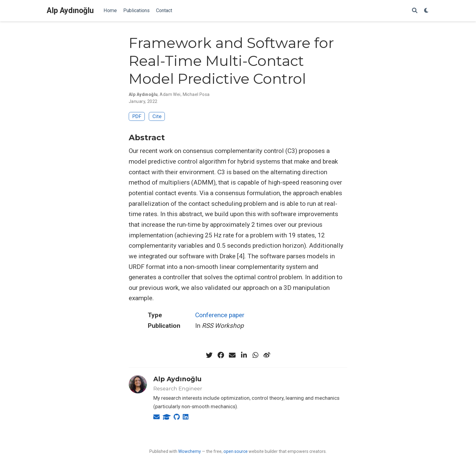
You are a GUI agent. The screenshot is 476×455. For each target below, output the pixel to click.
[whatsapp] (255, 355)
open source (236, 451)
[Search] (415, 11)
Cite (157, 116)
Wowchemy (190, 451)
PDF (137, 116)
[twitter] (209, 355)
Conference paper (220, 315)
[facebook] (221, 355)
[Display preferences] (427, 11)
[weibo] (267, 355)
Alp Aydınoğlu (70, 10)
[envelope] (232, 355)
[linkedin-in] (244, 355)
